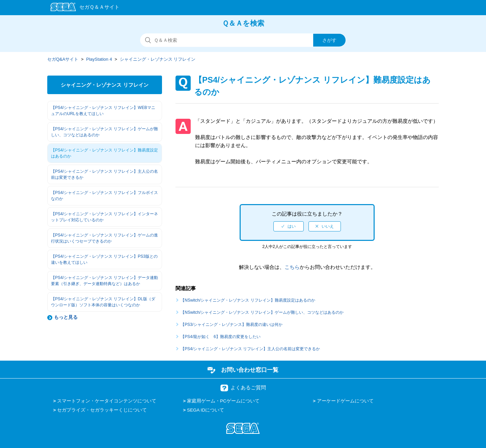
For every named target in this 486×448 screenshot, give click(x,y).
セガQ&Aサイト (63, 59)
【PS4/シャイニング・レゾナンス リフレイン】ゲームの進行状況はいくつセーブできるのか (104, 238)
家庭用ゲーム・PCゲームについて (223, 401)
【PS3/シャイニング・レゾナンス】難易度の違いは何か (232, 325)
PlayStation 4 (99, 59)
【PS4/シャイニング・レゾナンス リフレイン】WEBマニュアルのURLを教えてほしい (103, 111)
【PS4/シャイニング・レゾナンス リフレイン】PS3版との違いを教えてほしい (104, 259)
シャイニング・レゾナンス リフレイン (158, 59)
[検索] (243, 40)
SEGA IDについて (206, 410)
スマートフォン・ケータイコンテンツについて (107, 401)
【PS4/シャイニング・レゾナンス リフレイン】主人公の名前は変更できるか (104, 174)
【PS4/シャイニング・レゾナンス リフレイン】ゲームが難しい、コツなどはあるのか (104, 132)
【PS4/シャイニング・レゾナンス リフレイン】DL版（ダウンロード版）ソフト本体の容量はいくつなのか (103, 302)
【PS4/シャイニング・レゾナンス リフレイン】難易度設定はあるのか (104, 153)
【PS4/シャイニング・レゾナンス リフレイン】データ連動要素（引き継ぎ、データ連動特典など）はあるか (104, 281)
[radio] (289, 226)
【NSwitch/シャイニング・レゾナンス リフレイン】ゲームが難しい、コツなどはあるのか (262, 312)
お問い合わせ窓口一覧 (250, 370)
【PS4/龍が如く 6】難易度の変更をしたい (221, 337)
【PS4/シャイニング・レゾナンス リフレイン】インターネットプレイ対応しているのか (104, 217)
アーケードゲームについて (345, 401)
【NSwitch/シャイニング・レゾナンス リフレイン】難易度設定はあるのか (248, 300)
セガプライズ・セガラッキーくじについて (102, 410)
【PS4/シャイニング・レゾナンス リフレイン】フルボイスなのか (104, 196)
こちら (292, 267)
